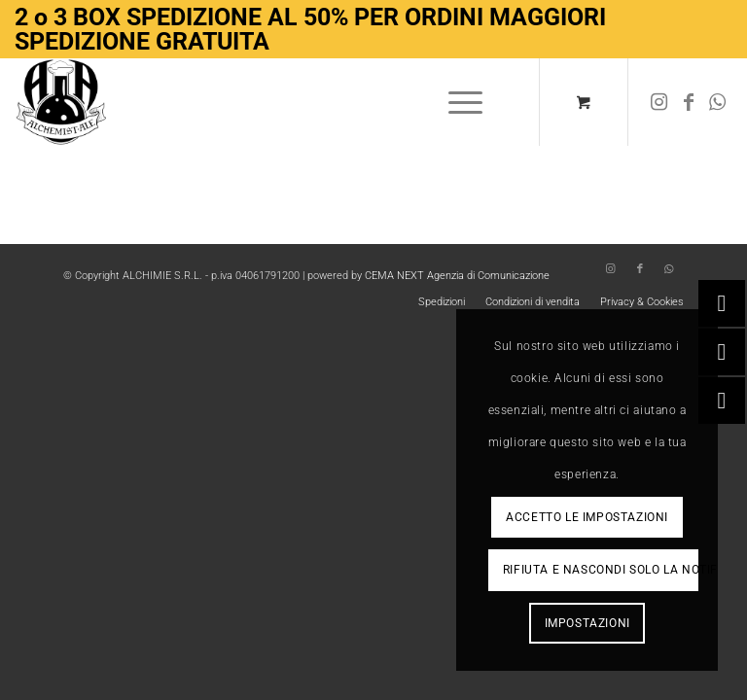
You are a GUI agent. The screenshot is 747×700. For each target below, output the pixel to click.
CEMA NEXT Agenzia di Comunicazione (457, 276)
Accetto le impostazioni (587, 517)
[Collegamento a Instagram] (659, 102)
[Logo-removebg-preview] (61, 102)
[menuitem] (462, 102)
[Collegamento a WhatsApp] (718, 102)
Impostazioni (587, 623)
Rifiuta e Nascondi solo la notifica (601, 570)
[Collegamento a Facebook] (689, 102)
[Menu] (456, 102)
